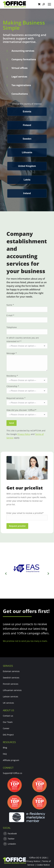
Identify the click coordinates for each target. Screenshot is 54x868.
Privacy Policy (24, 434)
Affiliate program (11, 760)
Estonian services (11, 671)
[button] (6, 574)
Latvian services (11, 697)
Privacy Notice (33, 861)
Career (6, 728)
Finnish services (11, 684)
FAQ (5, 754)
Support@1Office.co (12, 773)
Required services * (16, 398)
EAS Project (8, 735)
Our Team (8, 722)
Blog (5, 748)
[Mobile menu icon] (49, 4)
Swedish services (11, 678)
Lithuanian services (12, 690)
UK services (8, 703)
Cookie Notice (43, 865)
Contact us (8, 716)
